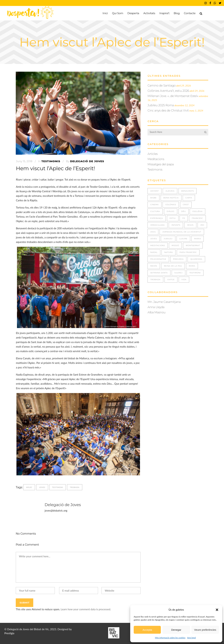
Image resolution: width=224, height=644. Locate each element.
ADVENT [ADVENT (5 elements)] (155, 191)
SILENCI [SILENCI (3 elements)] (179, 273)
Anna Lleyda (156, 307)
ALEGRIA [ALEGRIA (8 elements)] (170, 191)
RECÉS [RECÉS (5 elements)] (154, 266)
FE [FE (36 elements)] (184, 218)
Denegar (176, 630)
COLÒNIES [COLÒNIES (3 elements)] (171, 205)
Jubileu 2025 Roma (161, 105)
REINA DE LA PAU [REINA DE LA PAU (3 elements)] (173, 266)
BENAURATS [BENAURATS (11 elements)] (188, 191)
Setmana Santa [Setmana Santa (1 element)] (159, 273)
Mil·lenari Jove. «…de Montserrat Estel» (173, 96)
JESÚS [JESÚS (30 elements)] (190, 225)
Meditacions (156, 159)
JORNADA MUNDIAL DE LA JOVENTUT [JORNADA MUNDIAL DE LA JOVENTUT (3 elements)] (182, 232)
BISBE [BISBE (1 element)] (153, 198)
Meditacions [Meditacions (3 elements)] (158, 245)
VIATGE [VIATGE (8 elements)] (171, 280)
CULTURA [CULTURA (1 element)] (155, 211)
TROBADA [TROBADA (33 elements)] (155, 280)
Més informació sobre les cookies (170, 638)
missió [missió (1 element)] (175, 245)
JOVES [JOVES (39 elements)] (154, 239)
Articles (153, 154)
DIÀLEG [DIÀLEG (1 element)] (171, 211)
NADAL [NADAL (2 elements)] (154, 252)
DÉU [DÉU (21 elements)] (184, 211)
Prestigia (9, 633)
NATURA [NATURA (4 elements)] (169, 252)
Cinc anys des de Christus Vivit (168, 111)
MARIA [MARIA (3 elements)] (198, 239)
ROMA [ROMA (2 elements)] (192, 266)
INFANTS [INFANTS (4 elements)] (176, 225)
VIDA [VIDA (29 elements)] (184, 280)
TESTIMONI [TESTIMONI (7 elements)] (195, 273)
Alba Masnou (157, 312)
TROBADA (75, 487)
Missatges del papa (161, 164)
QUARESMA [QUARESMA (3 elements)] (196, 259)
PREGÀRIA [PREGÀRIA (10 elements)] (178, 259)
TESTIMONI (58, 487)
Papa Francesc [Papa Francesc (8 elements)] (188, 252)
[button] (217, 610)
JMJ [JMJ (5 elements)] (202, 225)
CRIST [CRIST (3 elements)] (186, 205)
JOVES (42, 487)
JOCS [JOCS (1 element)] (153, 232)
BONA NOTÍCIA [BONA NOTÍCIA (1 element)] (171, 198)
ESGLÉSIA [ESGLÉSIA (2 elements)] (197, 211)
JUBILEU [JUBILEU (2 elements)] (168, 239)
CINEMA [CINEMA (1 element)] (154, 205)
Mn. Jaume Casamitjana (164, 302)
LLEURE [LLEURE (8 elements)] (183, 239)
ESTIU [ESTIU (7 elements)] (173, 218)
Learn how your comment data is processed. (86, 609)
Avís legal (191, 638)
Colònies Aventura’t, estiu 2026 (168, 91)
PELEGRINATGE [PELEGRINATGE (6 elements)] (158, 259)
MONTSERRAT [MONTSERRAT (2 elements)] (193, 245)
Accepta (147, 630)
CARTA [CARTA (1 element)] (189, 198)
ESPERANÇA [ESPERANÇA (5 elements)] (157, 218)
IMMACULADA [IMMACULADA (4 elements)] (157, 225)
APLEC (29, 487)
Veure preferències (205, 630)
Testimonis (51, 161)
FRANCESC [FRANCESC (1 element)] (197, 218)
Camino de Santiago (162, 86)
